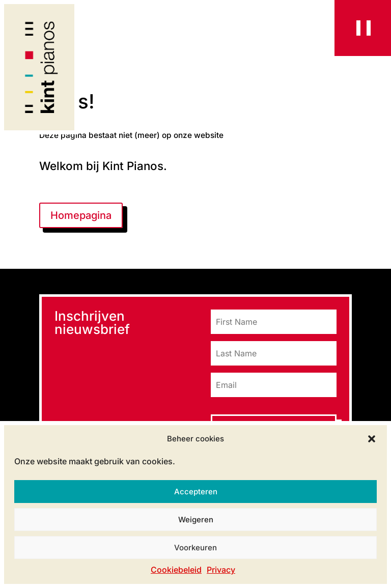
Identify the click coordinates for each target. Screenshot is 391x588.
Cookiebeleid (176, 570)
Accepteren (196, 492)
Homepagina (81, 215)
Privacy (221, 570)
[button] (372, 439)
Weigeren (196, 520)
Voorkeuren (195, 548)
